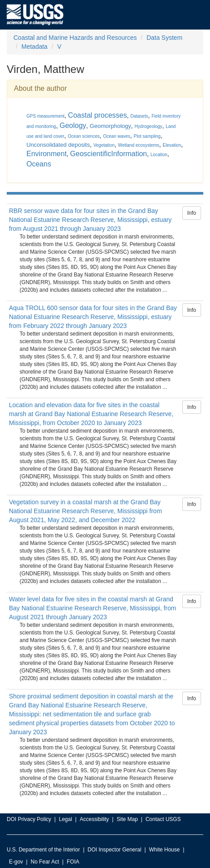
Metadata (34, 47)
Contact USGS (163, 819)
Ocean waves (117, 136)
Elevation (172, 145)
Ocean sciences (84, 136)
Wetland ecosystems (138, 145)
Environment (47, 154)
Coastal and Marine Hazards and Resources (75, 38)
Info (192, 213)
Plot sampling (147, 136)
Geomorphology (110, 126)
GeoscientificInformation (109, 154)
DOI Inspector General (115, 850)
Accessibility (94, 819)
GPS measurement (45, 116)
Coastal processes (98, 115)
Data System (164, 38)
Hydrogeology (149, 126)
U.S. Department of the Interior (43, 850)
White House (165, 850)
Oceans (39, 164)
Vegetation (104, 145)
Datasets (139, 116)
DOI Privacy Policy (29, 819)
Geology (73, 126)
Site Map (127, 819)
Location (159, 155)
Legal (65, 819)
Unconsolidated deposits (58, 145)
